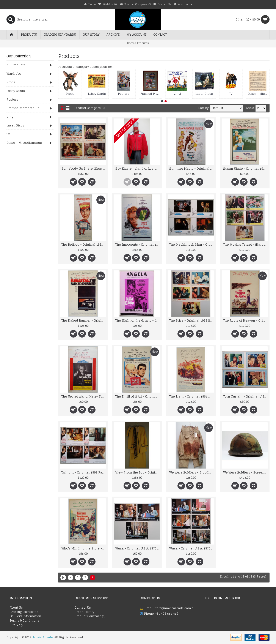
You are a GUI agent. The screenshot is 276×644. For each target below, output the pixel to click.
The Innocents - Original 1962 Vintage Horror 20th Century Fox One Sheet (138, 244)
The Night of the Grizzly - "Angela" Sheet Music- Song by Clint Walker (138, 320)
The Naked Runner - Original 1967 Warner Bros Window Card (84, 320)
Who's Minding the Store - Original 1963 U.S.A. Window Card (84, 548)
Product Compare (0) (90, 108)
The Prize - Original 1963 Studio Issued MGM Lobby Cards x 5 (192, 320)
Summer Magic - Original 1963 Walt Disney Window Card (192, 168)
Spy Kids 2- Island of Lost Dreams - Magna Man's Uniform (138, 168)
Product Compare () (90, 616)
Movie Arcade (43, 637)
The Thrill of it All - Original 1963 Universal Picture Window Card (138, 396)
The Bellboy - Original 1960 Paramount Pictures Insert (84, 244)
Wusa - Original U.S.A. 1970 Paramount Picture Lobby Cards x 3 (138, 548)
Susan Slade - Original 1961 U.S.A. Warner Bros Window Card (245, 168)
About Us (16, 608)
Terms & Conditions (24, 621)
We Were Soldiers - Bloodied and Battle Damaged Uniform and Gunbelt (192, 472)
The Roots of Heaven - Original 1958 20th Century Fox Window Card (245, 320)
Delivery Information (25, 616)
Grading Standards (24, 612)
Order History (84, 612)
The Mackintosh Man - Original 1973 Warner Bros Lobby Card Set (192, 244)
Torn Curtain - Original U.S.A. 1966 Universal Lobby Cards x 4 (245, 396)
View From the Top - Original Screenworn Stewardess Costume (138, 472)
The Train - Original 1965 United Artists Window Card (192, 396)
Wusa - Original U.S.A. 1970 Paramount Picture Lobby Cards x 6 (192, 548)
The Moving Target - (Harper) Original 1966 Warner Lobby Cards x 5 (245, 244)
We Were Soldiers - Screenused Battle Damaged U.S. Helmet (245, 472)
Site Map (16, 625)
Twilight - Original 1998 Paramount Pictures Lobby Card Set (84, 472)
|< (63, 577)
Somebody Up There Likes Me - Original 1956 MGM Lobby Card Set (84, 168)
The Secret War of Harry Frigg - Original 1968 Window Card (84, 396)
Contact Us (83, 608)
